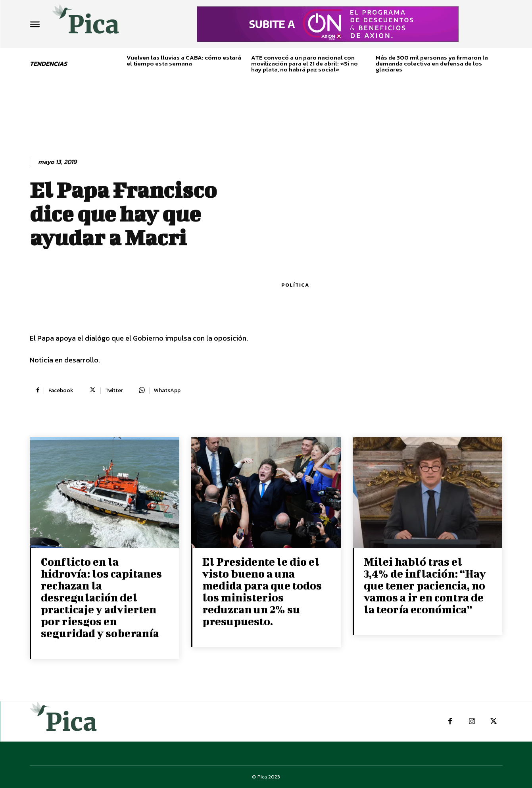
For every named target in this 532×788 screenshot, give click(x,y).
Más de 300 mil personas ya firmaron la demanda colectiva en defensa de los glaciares (432, 63)
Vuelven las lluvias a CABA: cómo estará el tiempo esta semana (184, 60)
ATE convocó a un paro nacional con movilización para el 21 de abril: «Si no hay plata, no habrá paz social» (304, 63)
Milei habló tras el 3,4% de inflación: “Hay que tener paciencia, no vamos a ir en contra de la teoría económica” (425, 585)
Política (295, 285)
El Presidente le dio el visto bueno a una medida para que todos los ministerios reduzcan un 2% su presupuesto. (262, 591)
